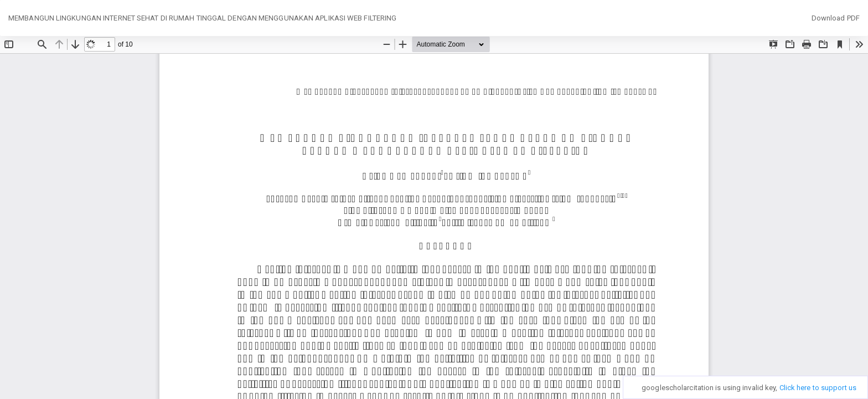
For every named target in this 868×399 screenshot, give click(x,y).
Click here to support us (818, 388)
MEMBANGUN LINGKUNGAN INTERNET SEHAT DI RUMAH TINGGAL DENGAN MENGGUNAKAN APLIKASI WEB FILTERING (202, 18)
